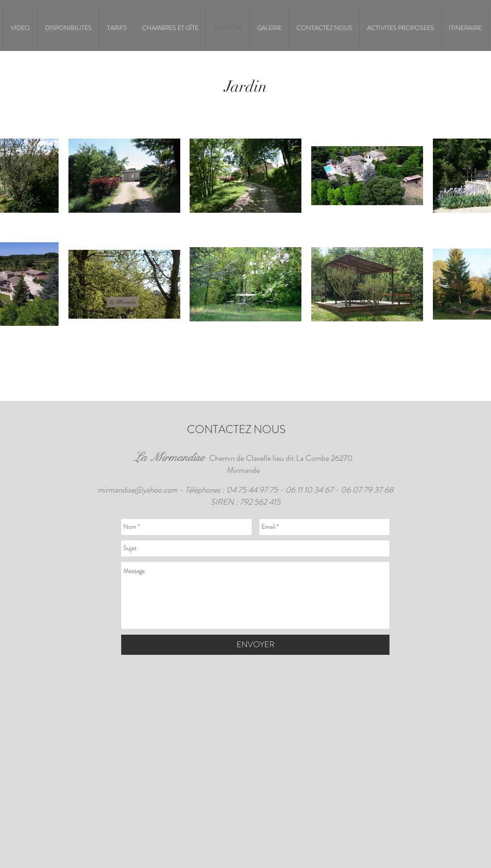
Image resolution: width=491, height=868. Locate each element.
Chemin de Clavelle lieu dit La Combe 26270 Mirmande (243, 464)
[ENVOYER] (255, 645)
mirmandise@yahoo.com (138, 490)
